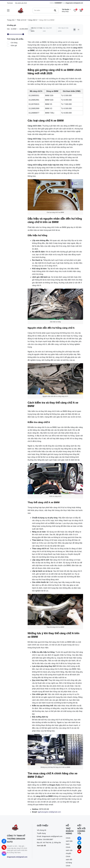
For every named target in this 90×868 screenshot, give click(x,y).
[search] (46, 10)
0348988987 (58, 3)
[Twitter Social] (79, 843)
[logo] (20, 10)
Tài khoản (10, 3)
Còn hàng (14, 43)
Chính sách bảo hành (69, 841)
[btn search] (55, 10)
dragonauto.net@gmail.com (74, 3)
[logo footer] (17, 827)
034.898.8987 (48, 839)
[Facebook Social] (79, 838)
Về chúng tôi (41, 830)
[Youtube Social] (79, 851)
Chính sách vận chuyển (69, 850)
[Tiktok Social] (79, 847)
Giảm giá (14, 45)
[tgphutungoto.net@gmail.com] (49, 812)
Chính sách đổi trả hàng (69, 859)
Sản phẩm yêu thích (21, 3)
